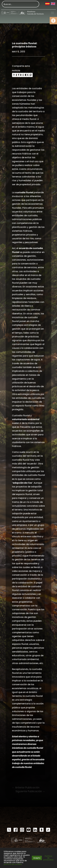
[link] (53, 21)
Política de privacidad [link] (48, 858)
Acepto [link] (37, 858)
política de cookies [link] (13, 864)
